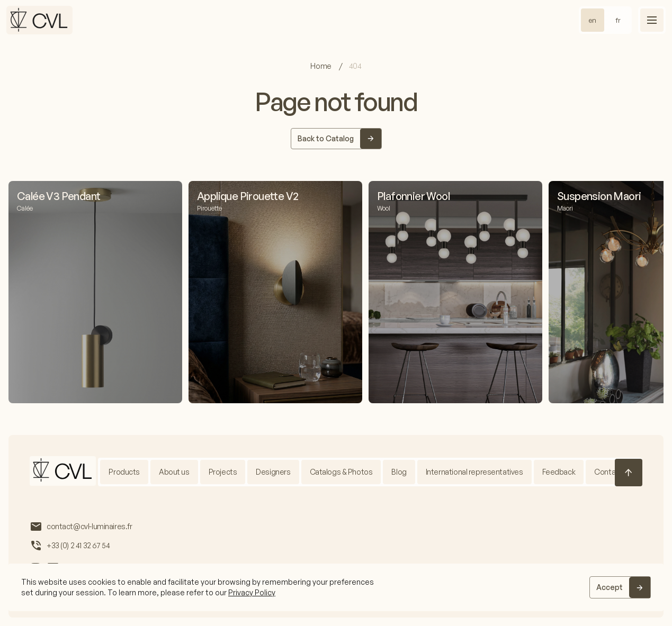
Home (321, 66)
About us (174, 472)
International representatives (474, 472)
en (593, 20)
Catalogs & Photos (341, 472)
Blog (399, 472)
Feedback (559, 472)
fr (618, 20)
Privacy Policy (252, 592)
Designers (273, 472)
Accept (610, 587)
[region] (336, 587)
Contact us (613, 472)
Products (124, 472)
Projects (223, 472)
